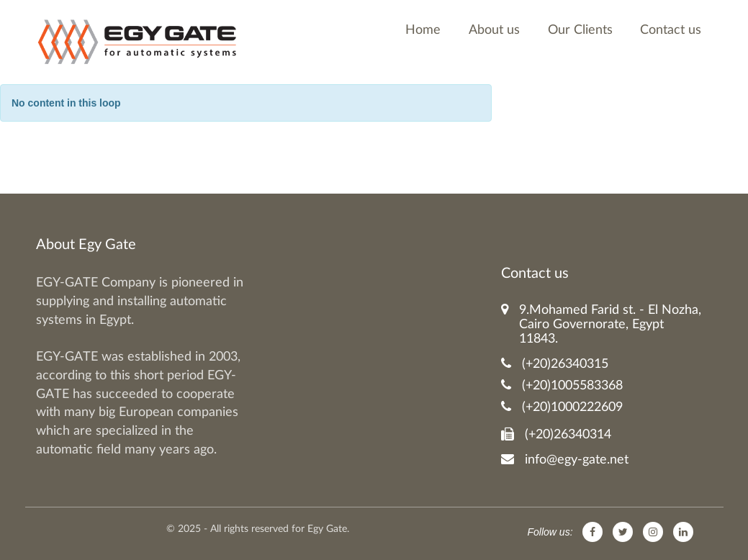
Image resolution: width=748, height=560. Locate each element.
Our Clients (580, 30)
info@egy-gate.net (565, 460)
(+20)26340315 (555, 364)
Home (423, 30)
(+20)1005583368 (562, 385)
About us (494, 30)
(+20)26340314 (556, 434)
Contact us (671, 30)
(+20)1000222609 (562, 407)
